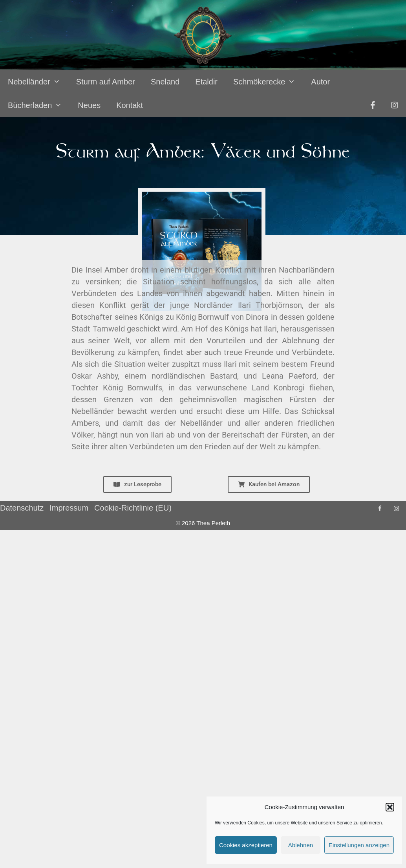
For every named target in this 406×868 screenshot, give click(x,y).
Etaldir (206, 82)
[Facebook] (380, 509)
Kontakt (130, 105)
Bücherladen (39, 105)
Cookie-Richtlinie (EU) (133, 508)
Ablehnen (301, 845)
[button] (390, 807)
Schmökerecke (268, 82)
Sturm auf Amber (106, 82)
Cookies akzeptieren (246, 845)
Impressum (69, 508)
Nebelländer (38, 82)
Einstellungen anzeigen (359, 845)
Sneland (165, 82)
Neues (89, 105)
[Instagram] (396, 509)
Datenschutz (22, 508)
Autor (320, 82)
